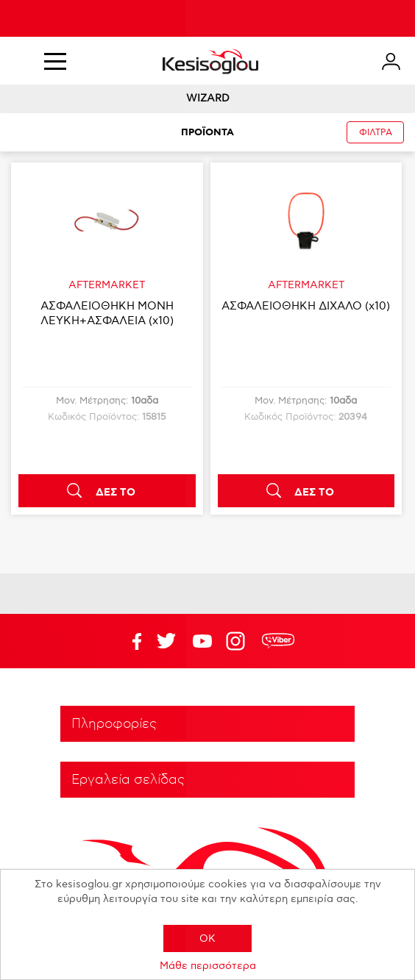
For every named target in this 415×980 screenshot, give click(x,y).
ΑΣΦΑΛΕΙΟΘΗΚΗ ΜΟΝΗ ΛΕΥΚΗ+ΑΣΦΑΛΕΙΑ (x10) (107, 313)
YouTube (166, 641)
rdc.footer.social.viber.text (278, 641)
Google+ (238, 641)
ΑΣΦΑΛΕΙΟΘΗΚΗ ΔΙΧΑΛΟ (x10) (306, 306)
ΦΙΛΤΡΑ (376, 133)
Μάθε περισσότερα (208, 966)
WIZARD (208, 98)
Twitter (202, 641)
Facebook (130, 641)
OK (207, 938)
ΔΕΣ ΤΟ (116, 493)
